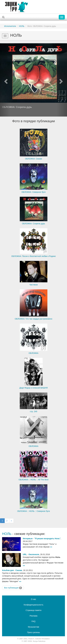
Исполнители (10, 26)
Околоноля (34, 554)
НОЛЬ (22, 26)
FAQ (33, 621)
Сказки (19, 570)
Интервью (28, 539)
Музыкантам (33, 627)
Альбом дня (8, 570)
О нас (33, 599)
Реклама (33, 616)
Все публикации (13, 588)
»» (51, 547)
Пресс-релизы (34, 632)
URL (25, 554)
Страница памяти (33, 610)
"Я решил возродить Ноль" (47, 539)
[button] (5, 80)
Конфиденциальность (33, 605)
